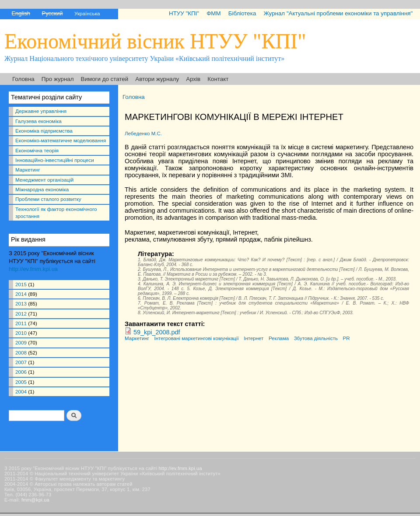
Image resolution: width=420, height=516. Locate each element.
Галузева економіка (38, 121)
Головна (23, 79)
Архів (193, 79)
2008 (21, 353)
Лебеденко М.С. (143, 133)
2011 (21, 323)
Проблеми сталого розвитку (48, 199)
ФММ (213, 13)
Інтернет (254, 338)
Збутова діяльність (316, 338)
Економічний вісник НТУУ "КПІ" (155, 41)
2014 (21, 294)
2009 (21, 342)
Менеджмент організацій (44, 180)
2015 (21, 284)
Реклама (279, 338)
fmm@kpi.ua (35, 500)
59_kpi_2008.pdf (157, 332)
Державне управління (41, 111)
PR (346, 338)
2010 (21, 333)
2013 (21, 304)
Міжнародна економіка (42, 189)
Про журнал (58, 79)
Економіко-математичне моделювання (61, 140)
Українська (87, 13)
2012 (21, 314)
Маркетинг (28, 170)
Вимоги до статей (105, 79)
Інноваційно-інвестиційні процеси (55, 160)
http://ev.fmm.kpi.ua (33, 269)
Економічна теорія (37, 150)
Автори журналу (157, 79)
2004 (21, 391)
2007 (21, 362)
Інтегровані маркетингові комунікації (197, 338)
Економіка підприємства (44, 131)
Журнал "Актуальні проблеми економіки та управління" (338, 13)
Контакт (218, 79)
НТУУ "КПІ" (184, 13)
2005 (21, 382)
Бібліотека (242, 13)
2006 (21, 372)
